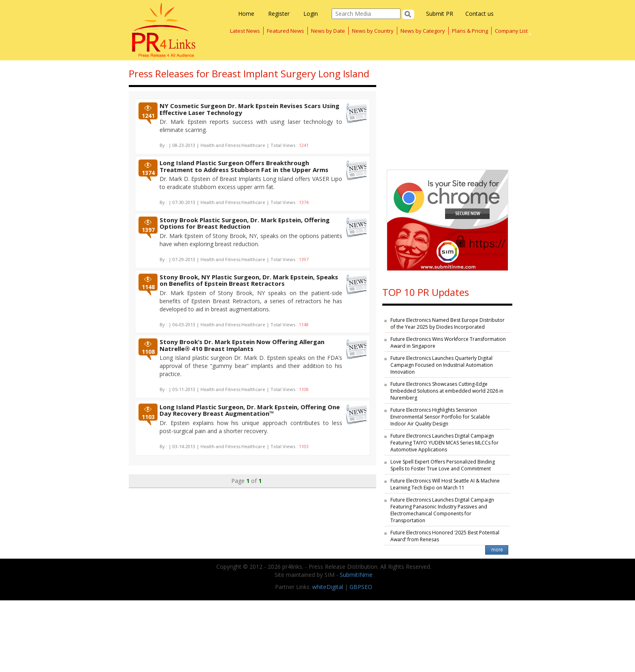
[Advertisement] (447, 111)
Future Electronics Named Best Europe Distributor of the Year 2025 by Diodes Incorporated (447, 323)
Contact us (479, 14)
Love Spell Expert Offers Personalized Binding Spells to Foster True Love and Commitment (443, 465)
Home (246, 14)
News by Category (423, 31)
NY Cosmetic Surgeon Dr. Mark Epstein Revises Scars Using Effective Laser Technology (249, 109)
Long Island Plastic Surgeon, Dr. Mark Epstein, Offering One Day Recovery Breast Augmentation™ (250, 410)
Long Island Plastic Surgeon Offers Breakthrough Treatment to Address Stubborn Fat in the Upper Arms (244, 166)
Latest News (245, 31)
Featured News (286, 31)
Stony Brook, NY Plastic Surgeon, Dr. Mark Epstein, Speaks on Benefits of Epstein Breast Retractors (249, 280)
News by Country (373, 31)
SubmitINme (356, 575)
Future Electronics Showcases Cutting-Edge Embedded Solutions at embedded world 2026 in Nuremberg (447, 391)
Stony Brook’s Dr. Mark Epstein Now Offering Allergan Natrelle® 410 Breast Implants (242, 345)
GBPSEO (361, 587)
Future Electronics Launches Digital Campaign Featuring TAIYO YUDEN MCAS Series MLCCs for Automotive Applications (444, 443)
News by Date (328, 31)
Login (311, 14)
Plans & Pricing (470, 31)
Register (279, 14)
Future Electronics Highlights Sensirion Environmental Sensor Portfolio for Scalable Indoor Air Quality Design (440, 417)
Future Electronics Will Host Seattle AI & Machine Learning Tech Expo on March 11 (445, 484)
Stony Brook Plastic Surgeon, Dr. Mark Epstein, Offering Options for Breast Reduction (245, 223)
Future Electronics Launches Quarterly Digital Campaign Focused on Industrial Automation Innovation (442, 365)
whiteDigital (328, 587)
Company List (511, 31)
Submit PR (440, 14)
